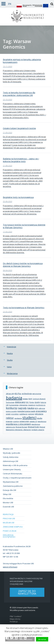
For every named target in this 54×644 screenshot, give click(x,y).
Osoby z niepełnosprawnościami (17, 478)
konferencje (41, 405)
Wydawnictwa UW (11, 482)
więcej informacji (10, 567)
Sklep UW (7, 494)
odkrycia (42, 408)
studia (40, 418)
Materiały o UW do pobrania (15, 465)
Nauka (10, 353)
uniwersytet (24, 421)
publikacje (23, 414)
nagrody (22, 408)
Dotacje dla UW (10, 490)
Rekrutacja (8, 514)
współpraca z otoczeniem (18, 424)
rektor (10, 418)
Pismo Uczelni (10, 531)
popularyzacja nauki (26, 411)
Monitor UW (8, 503)
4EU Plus (18, 394)
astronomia (37, 394)
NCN (36, 408)
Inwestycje (12, 347)
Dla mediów (8, 498)
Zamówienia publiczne (13, 486)
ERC (27, 402)
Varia (9, 367)
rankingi (31, 414)
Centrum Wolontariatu (13, 474)
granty (37, 402)
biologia (25, 399)
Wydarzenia (12, 373)
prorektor (15, 414)
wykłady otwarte (38, 430)
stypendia (9, 421)
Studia (10, 360)
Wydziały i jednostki (12, 453)
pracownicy (41, 411)
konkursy (12, 408)
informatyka (23, 405)
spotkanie (18, 418)
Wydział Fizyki (33, 427)
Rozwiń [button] (3, 2)
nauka (31, 408)
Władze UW (8, 449)
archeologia (27, 394)
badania (14, 398)
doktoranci (20, 402)
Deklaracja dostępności (9, 536)
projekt (8, 414)
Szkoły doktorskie (11, 457)
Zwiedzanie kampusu (13, 527)
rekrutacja (39, 414)
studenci (29, 418)
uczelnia (16, 421)
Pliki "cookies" (16, 616)
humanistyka (14, 405)
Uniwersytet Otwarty (12, 469)
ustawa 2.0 (33, 421)
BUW (30, 399)
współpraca (42, 421)
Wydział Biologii (21, 427)
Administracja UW (11, 461)
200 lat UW (10, 394)
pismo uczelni (11, 411)
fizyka (32, 402)
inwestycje (32, 405)
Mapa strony (15, 619)
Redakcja (14, 622)
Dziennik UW (8, 507)
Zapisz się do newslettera (27, 592)
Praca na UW (9, 518)
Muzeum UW (9, 523)
